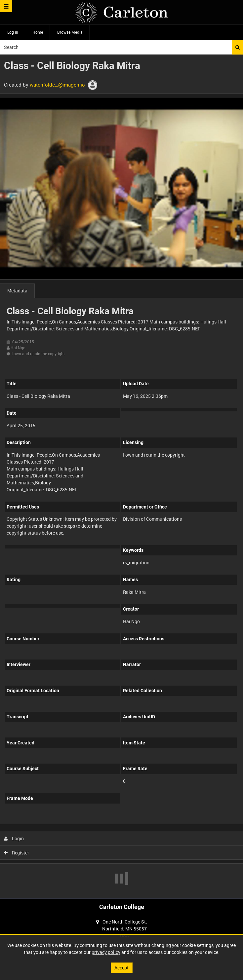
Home (38, 32)
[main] (122, 477)
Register (17, 853)
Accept (122, 968)
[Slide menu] (6, 6)
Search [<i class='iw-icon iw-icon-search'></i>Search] (238, 47)
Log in (13, 32)
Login (14, 838)
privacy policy (106, 952)
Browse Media (70, 32)
